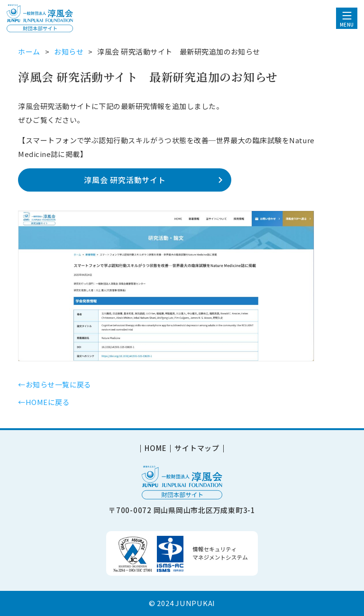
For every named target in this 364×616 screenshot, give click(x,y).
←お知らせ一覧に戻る (55, 384)
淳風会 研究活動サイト (125, 180)
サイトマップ (197, 449)
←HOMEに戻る (44, 402)
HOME (155, 449)
